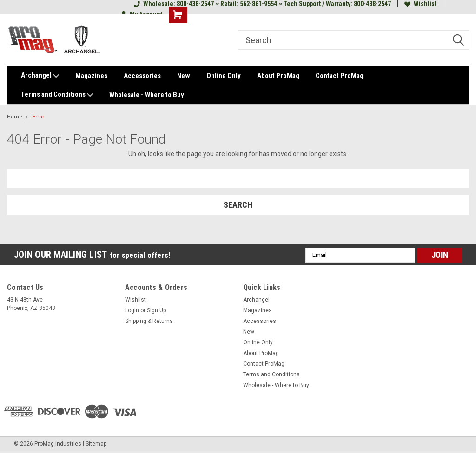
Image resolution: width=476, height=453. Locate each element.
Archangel (40, 76)
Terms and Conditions (57, 95)
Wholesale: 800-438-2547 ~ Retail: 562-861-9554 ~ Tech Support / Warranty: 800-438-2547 (262, 4)
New (184, 76)
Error (38, 117)
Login (132, 310)
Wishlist (420, 4)
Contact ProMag (340, 76)
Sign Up (156, 310)
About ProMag (278, 76)
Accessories (142, 76)
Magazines (91, 76)
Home (15, 117)
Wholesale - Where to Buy (147, 95)
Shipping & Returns (149, 321)
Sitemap (96, 444)
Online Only (224, 76)
